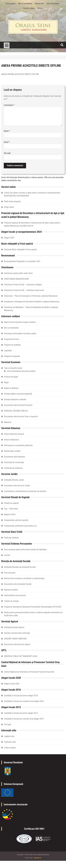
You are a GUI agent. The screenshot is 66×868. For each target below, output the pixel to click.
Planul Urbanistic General (14, 434)
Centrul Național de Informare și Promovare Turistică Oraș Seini (29, 672)
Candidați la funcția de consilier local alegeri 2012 (24, 719)
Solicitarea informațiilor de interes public (20, 333)
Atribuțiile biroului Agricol (14, 627)
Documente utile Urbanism (15, 457)
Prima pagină (10, 4)
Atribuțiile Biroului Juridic (14, 480)
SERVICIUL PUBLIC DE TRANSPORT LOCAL (21, 656)
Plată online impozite (12, 201)
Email (7, 142)
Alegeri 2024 (9, 238)
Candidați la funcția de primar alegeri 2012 (21, 713)
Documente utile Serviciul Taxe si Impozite (21, 416)
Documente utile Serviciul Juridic (17, 486)
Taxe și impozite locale (13, 368)
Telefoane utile (10, 742)
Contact (40, 8)
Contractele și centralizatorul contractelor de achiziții (25, 491)
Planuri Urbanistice (12, 440)
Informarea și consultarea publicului (18, 445)
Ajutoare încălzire (11, 590)
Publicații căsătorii (11, 538)
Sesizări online (29, 8)
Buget (6, 382)
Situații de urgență (11, 503)
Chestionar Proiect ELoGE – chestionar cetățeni (23, 285)
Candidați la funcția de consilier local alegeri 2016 (24, 701)
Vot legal (7, 724)
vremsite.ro (37, 858)
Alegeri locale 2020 (12, 684)
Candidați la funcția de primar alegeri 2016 (21, 696)
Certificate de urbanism (13, 468)
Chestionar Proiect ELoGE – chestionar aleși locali (24, 290)
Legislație (8, 351)
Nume (7, 131)
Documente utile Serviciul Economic (18, 405)
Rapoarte (8, 422)
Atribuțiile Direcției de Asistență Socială (20, 567)
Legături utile (9, 736)
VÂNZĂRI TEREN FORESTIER (15, 639)
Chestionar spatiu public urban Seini (18, 273)
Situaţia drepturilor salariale (15, 399)
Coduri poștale (10, 748)
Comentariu (9, 105)
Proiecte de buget (11, 377)
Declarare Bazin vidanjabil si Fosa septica (20, 250)
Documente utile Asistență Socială (18, 584)
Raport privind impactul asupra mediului (20, 322)
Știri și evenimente (25, 4)
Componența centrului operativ (16, 520)
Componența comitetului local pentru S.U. (21, 526)
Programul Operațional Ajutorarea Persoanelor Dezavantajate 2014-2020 (33, 607)
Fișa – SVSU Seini (11, 509)
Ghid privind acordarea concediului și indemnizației (24, 578)
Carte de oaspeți (53, 4)
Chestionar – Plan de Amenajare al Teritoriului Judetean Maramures (31, 296)
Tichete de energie (11, 601)
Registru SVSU (10, 514)
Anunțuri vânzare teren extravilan (17, 633)
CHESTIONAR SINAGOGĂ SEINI (16, 279)
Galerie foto (39, 4)
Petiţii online (9, 207)
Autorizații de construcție (14, 462)
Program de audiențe (12, 345)
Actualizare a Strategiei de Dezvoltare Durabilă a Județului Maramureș (32, 302)
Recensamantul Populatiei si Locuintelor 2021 (22, 261)
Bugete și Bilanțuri (11, 388)
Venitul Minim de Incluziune (15, 595)
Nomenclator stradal (12, 451)
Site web (7, 153)
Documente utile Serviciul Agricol (17, 644)
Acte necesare (10, 573)
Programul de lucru (12, 339)
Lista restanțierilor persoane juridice (21, 371)
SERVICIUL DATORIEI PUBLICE (16, 411)
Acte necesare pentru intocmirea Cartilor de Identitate (25, 550)
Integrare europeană (12, 356)
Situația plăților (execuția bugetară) (18, 394)
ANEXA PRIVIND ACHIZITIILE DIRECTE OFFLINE (20, 74)
